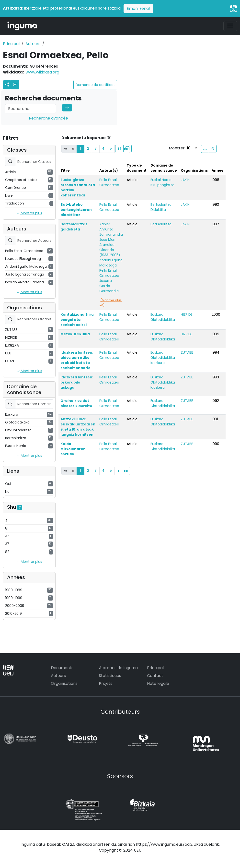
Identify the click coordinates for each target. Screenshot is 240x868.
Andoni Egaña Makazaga (111, 263)
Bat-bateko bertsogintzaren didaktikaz (76, 210)
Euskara (157, 314)
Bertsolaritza (161, 205)
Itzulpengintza (162, 185)
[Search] (30, 109)
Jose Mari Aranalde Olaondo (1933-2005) (110, 247)
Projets (106, 683)
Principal (11, 44)
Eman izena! (138, 8)
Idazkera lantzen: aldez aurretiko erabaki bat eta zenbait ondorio (77, 360)
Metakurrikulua (75, 334)
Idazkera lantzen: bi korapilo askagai (77, 382)
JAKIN (185, 180)
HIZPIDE (187, 314)
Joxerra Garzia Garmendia (109, 286)
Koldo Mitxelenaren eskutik (73, 449)
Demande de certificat (95, 85)
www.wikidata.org (42, 72)
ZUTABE (187, 352)
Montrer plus (29, 213)
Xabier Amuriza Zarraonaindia (111, 229)
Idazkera (158, 363)
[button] (15, 85)
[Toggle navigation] (230, 26)
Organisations (64, 683)
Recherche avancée (48, 118)
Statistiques (110, 676)
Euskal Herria (161, 180)
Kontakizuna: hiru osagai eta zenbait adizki (77, 320)
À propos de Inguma (118, 668)
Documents (62, 668)
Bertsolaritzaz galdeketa (74, 227)
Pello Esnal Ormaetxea (109, 182)
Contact (155, 676)
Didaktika (158, 210)
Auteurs (33, 44)
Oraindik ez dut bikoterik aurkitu (76, 403)
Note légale (158, 683)
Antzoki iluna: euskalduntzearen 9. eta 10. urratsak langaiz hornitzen (78, 427)
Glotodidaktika (163, 320)
